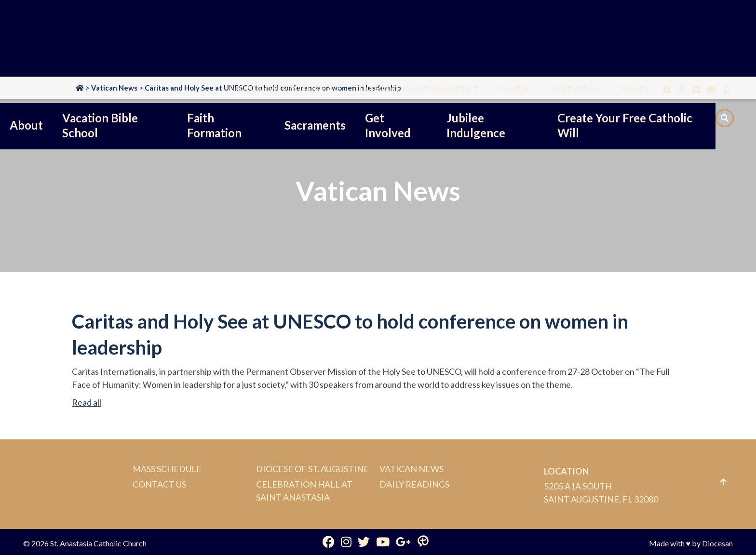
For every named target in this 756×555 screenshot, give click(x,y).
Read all (87, 402)
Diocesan (717, 543)
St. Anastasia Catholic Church (98, 543)
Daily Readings (414, 484)
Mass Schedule (167, 469)
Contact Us (159, 484)
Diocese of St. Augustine (312, 469)
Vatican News (412, 469)
